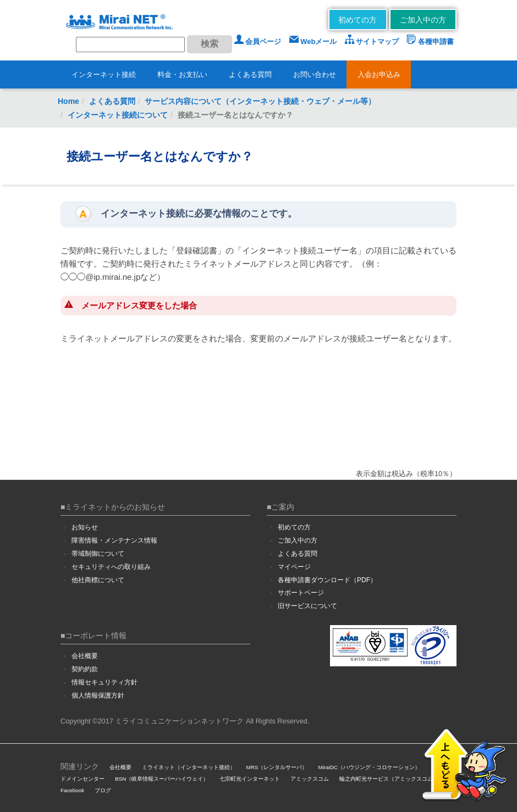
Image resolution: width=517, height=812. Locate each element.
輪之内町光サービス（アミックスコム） (389, 779)
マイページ (294, 567)
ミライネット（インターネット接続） (189, 767)
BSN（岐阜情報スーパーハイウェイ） (162, 779)
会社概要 (85, 656)
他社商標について (98, 580)
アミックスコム (310, 779)
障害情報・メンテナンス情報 (114, 540)
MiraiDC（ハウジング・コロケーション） (369, 767)
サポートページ (301, 593)
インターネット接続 (104, 74)
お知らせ (85, 527)
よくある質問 (250, 74)
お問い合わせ (315, 74)
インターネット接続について (118, 115)
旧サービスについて (307, 606)
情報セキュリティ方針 (105, 682)
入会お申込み (379, 74)
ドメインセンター (82, 779)
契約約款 (85, 669)
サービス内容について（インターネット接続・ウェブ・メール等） (260, 101)
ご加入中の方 (423, 20)
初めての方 (358, 20)
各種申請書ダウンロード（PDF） (327, 580)
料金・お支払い (182, 74)
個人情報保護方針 (98, 695)
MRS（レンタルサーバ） (277, 767)
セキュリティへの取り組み (111, 567)
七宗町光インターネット (250, 779)
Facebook (72, 790)
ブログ (103, 790)
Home (68, 101)
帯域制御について (98, 554)
